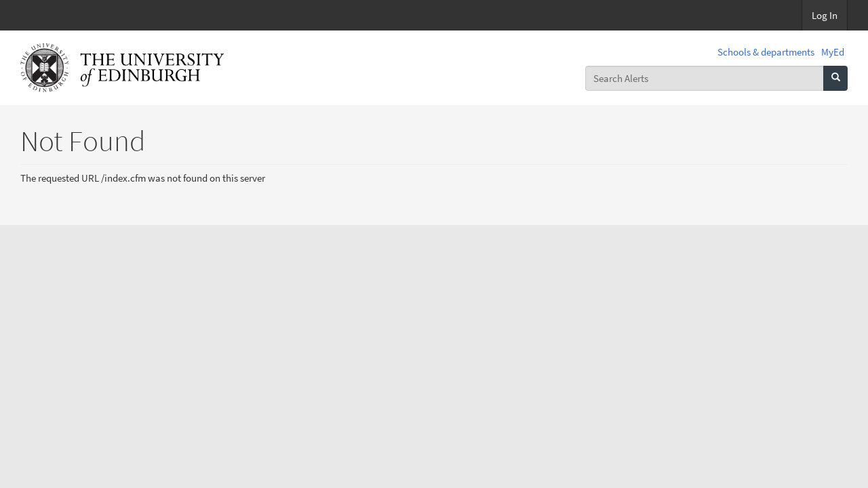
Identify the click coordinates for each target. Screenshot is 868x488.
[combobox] (705, 78)
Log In (825, 15)
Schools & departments (766, 52)
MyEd (833, 52)
